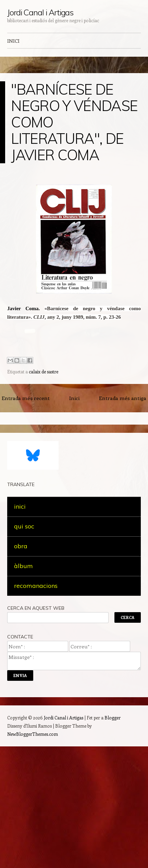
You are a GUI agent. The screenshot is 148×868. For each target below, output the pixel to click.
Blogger (113, 718)
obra (21, 546)
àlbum (23, 566)
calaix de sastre (44, 371)
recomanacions (36, 586)
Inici (74, 398)
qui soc (24, 526)
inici (20, 506)
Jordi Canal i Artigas (40, 12)
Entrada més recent (26, 398)
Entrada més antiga (123, 398)
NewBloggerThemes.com (33, 734)
